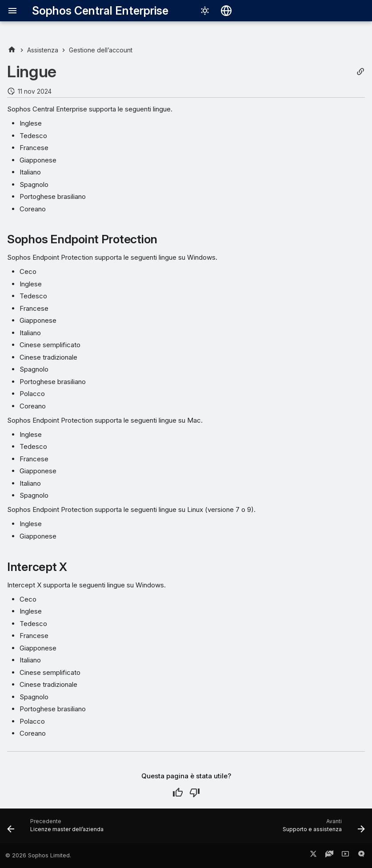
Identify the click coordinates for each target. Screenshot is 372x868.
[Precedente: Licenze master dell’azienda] (57, 828)
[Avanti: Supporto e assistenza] (322, 828)
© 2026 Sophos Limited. (38, 855)
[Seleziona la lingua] (226, 11)
